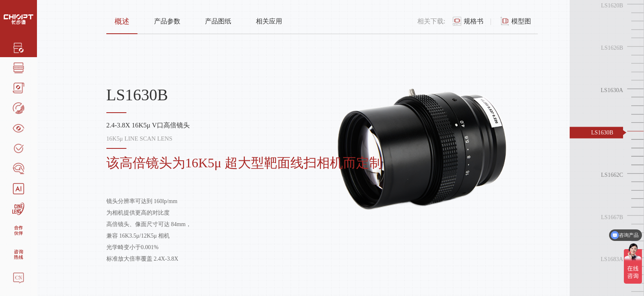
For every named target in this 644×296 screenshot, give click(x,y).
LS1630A (612, 90)
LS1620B (612, 6)
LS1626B (612, 48)
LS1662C (612, 175)
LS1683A (612, 259)
